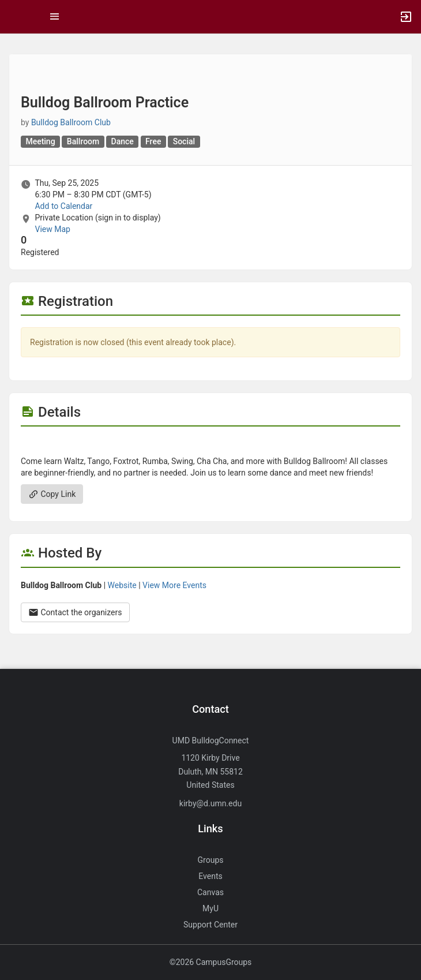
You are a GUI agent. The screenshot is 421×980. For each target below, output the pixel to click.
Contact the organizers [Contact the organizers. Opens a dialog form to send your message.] (75, 612)
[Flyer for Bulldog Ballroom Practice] (210, 444)
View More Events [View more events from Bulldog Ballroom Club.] (174, 585)
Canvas (210, 892)
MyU (210, 908)
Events (210, 876)
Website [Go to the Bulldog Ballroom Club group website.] (122, 585)
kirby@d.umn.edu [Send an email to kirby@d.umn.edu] (210, 803)
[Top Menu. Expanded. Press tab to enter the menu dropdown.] (55, 17)
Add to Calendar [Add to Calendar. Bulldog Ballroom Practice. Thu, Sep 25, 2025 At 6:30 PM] (63, 206)
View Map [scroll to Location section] (52, 229)
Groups (211, 860)
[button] (14, 17)
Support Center (210, 925)
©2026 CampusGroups (211, 962)
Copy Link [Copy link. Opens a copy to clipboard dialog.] (52, 494)
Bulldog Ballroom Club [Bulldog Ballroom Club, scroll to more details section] (71, 122)
